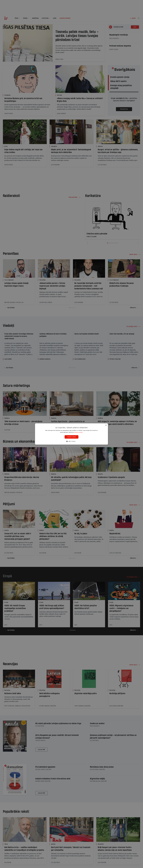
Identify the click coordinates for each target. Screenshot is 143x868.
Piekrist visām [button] (72, 437)
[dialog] (71, 434)
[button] (71, 441)
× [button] (106, 425)
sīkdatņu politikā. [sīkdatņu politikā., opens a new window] (78, 432)
